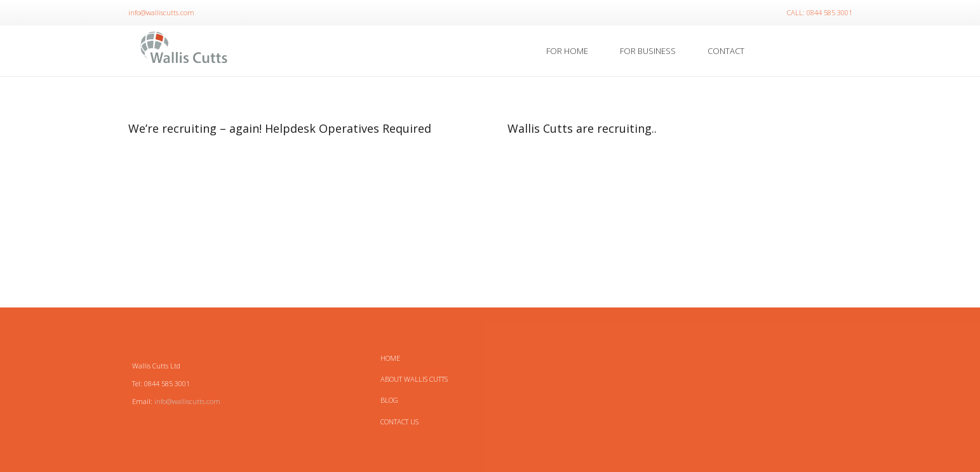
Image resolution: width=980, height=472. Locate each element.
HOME (390, 358)
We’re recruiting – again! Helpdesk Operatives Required (280, 128)
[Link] (185, 51)
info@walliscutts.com (187, 401)
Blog (389, 400)
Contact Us (399, 421)
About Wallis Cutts (414, 379)
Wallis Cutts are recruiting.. (582, 128)
